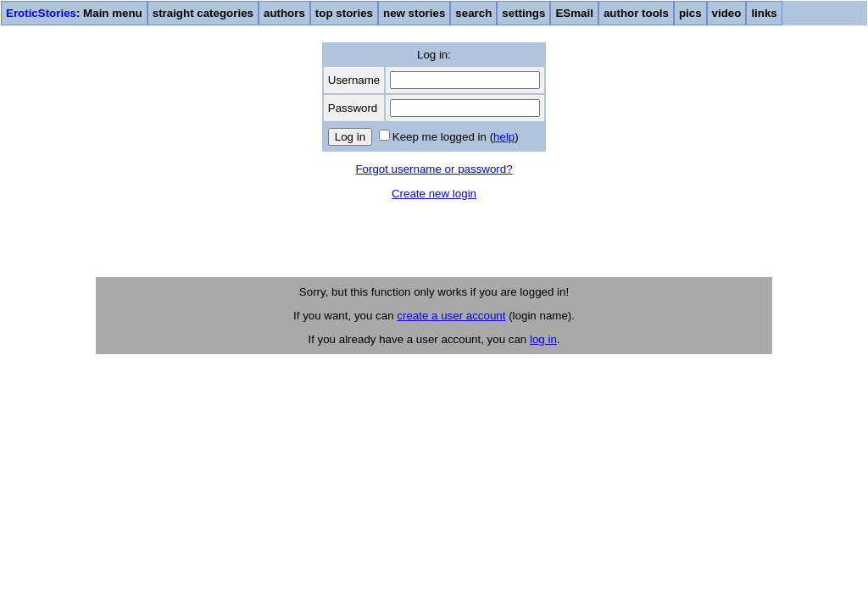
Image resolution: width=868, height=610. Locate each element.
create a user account (451, 316)
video (727, 13)
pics (690, 13)
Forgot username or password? (434, 169)
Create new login (434, 194)
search (473, 13)
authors (284, 13)
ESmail (574, 13)
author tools (636, 13)
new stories (414, 13)
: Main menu (74, 13)
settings (523, 13)
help (504, 137)
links (764, 13)
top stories (344, 13)
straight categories (203, 13)
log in (543, 339)
